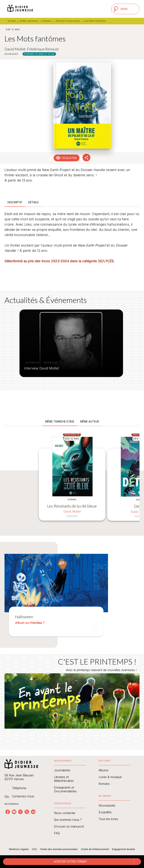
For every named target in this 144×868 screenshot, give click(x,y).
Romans (47, 21)
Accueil (12, 21)
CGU (34, 849)
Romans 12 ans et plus (68, 21)
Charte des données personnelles (59, 849)
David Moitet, (16, 49)
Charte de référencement (95, 849)
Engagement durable (123, 849)
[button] (39, 54)
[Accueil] (20, 9)
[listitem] (8, 812)
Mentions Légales (19, 849)
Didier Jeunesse (29, 21)
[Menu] (125, 9)
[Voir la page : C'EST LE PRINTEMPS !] (72, 697)
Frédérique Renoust (43, 49)
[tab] (15, 202)
